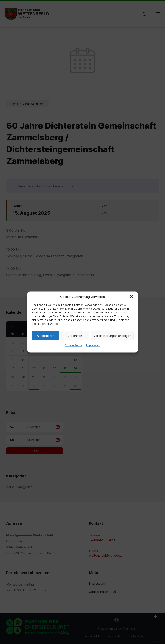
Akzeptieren (45, 336)
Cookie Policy (73, 345)
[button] (131, 297)
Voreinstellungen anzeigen (112, 336)
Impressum (93, 345)
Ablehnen (75, 336)
